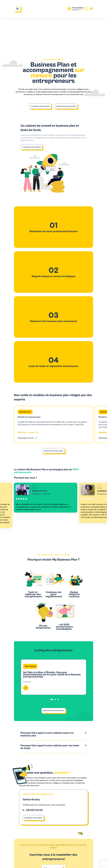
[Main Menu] (17, 9)
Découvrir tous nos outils (66, 106)
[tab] (52, 699)
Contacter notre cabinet (40, 106)
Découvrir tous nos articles (54, 711)
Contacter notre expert (33, 818)
